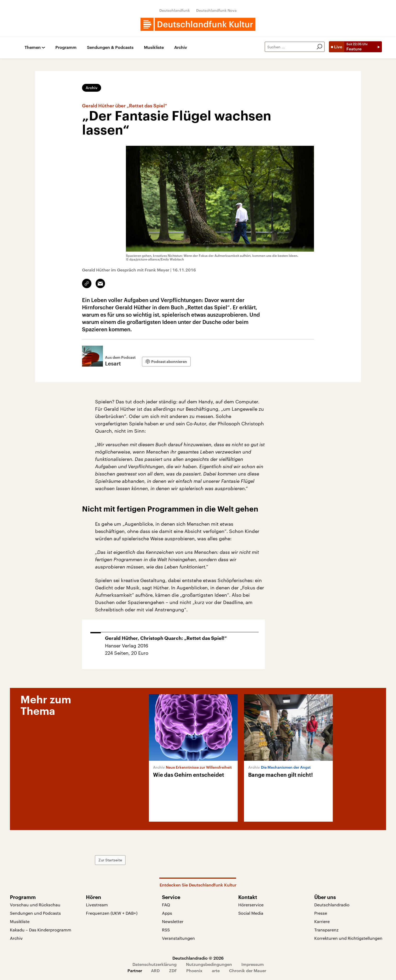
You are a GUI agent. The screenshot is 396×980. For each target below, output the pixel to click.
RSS (166, 930)
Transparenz (326, 930)
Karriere (322, 921)
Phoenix (194, 970)
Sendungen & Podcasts (110, 47)
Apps (167, 913)
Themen (33, 47)
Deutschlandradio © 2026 (198, 958)
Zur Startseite (110, 860)
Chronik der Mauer (248, 970)
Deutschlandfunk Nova (216, 10)
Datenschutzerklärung (155, 964)
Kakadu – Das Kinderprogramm (41, 930)
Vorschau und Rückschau (35, 905)
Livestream (97, 905)
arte (216, 970)
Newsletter (173, 921)
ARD (155, 970)
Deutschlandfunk (175, 10)
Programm (66, 47)
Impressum (253, 964)
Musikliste (154, 47)
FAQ (166, 905)
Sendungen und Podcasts (35, 913)
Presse (321, 913)
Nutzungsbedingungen (209, 964)
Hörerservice (251, 905)
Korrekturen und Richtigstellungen (348, 938)
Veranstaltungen (178, 938)
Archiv (181, 47)
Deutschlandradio (332, 905)
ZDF (173, 970)
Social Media (251, 913)
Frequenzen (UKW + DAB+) (112, 913)
